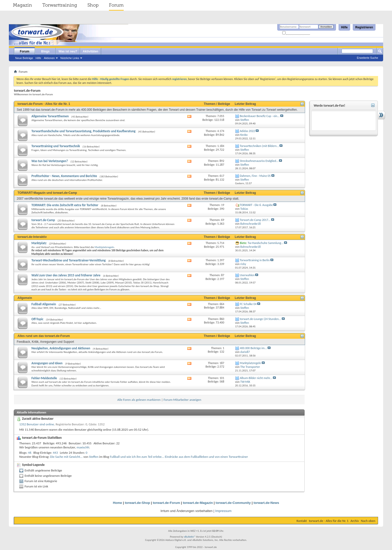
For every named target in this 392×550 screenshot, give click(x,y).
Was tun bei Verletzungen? (50, 161)
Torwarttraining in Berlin (255, 260)
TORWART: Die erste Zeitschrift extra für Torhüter (65, 205)
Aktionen (49, 58)
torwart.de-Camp (43, 220)
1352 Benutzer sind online (37, 424)
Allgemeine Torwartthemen (50, 116)
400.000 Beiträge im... (253, 348)
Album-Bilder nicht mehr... (256, 378)
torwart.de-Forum (166, 503)
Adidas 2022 (247, 131)
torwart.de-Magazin (198, 503)
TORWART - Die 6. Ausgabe (256, 205)
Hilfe (344, 27)
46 (30, 453)
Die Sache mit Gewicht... (66, 457)
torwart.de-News (266, 503)
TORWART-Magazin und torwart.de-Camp (47, 193)
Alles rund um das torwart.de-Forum (44, 336)
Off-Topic (37, 319)
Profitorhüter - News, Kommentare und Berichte (64, 176)
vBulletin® (190, 537)
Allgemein (25, 298)
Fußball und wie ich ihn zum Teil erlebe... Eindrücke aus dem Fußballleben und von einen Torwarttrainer (179, 457)
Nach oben (368, 521)
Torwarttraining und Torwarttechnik (56, 146)
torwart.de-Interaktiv (32, 237)
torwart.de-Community (233, 503)
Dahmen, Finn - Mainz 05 (255, 176)
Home (117, 503)
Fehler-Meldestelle (44, 378)
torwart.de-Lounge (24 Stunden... (260, 319)
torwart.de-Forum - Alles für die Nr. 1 (44, 104)
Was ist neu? (68, 51)
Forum (116, 5)
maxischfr (83, 447)
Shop (93, 5)
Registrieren (364, 27)
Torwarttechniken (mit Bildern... (259, 146)
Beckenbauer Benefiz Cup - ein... (260, 116)
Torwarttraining (60, 5)
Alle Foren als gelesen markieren (139, 400)
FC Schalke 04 (248, 304)
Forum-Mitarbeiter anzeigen (183, 400)
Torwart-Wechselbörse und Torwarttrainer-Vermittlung (69, 260)
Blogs (45, 51)
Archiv (355, 521)
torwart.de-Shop (137, 503)
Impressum (223, 511)
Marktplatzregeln (104, 247)
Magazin (22, 5)
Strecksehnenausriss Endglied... (259, 161)
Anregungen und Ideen (47, 363)
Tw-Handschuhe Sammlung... (265, 243)
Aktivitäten (91, 51)
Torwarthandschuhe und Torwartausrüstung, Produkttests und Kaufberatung (83, 131)
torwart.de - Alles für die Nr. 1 (329, 521)
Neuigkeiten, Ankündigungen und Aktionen (61, 348)
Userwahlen (247, 275)
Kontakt (302, 521)
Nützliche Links (70, 58)
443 (55, 453)
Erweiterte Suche (367, 58)
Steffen (94, 457)
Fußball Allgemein (44, 304)
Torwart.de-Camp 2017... (255, 220)
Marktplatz (39, 243)
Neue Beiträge (24, 58)
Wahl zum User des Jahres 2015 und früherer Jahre (66, 275)
